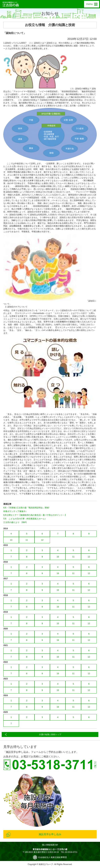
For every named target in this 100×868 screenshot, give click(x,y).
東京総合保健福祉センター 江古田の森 (11, 4)
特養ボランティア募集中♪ (15, 511)
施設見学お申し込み (50, 834)
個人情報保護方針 (50, 845)
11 (27, 540)
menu (92, 4)
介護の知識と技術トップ (50, 734)
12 (42, 540)
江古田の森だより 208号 (15, 522)
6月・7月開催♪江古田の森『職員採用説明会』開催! (26, 508)
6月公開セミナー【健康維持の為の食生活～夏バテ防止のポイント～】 (35, 515)
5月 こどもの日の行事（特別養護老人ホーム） (25, 519)
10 (11, 540)
